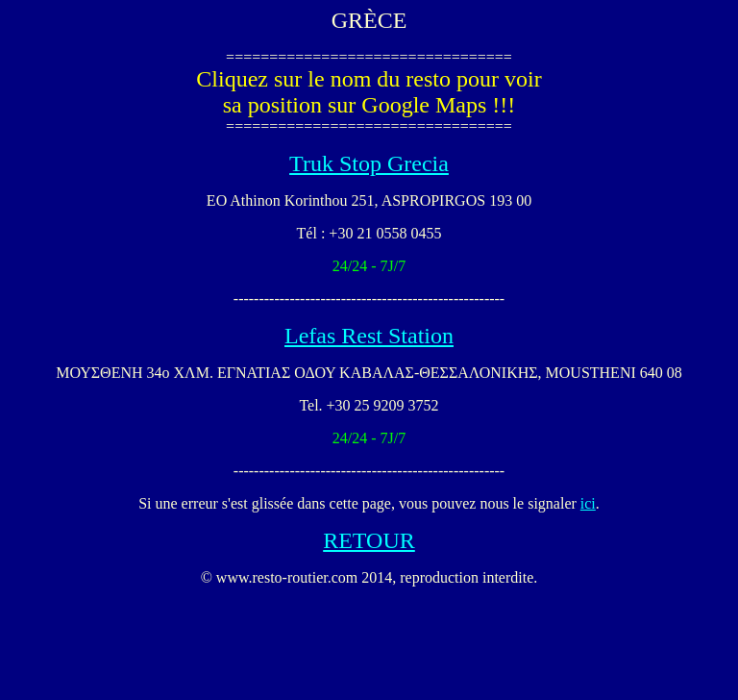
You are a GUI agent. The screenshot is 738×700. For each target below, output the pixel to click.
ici (588, 503)
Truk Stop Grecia (369, 163)
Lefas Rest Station (369, 336)
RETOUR (369, 540)
